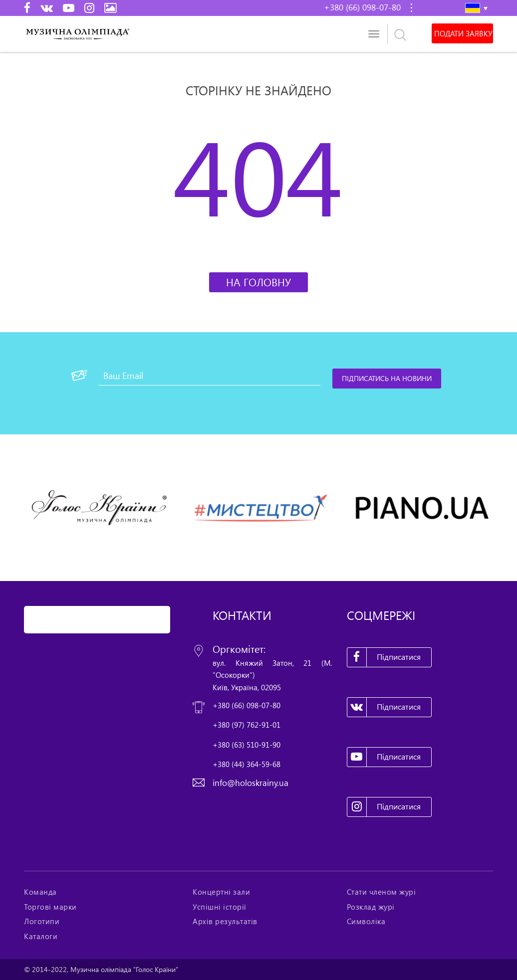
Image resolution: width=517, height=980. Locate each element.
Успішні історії (220, 907)
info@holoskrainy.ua (251, 783)
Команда (40, 892)
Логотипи (42, 921)
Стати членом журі (382, 892)
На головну (258, 282)
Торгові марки (50, 907)
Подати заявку (463, 33)
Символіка (366, 921)
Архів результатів (225, 921)
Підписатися (384, 657)
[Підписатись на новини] (387, 379)
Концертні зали (221, 892)
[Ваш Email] (209, 376)
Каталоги (41, 936)
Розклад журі (371, 907)
